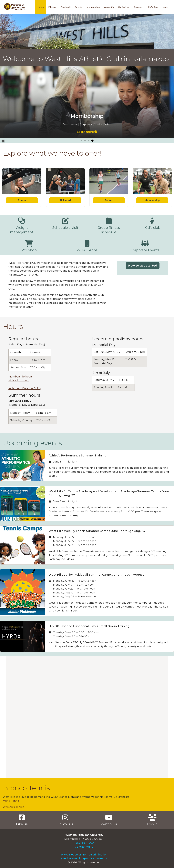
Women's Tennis (13, 807)
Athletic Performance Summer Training (78, 455)
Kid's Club (153, 7)
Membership (93, 7)
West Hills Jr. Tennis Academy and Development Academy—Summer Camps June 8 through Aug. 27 (109, 493)
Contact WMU (84, 847)
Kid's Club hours (19, 381)
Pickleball (65, 7)
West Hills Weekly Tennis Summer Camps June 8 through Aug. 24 (97, 531)
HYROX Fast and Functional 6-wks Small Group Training (89, 626)
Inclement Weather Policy (25, 388)
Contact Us (124, 7)
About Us (109, 7)
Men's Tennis (11, 801)
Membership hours (21, 377)
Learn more (87, 132)
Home (41, 7)
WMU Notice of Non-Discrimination (84, 855)
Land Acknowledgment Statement (84, 859)
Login (165, 7)
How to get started (143, 266)
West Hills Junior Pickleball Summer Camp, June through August (96, 575)
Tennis (78, 7)
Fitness (52, 7)
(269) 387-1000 (84, 843)
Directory (139, 7)
